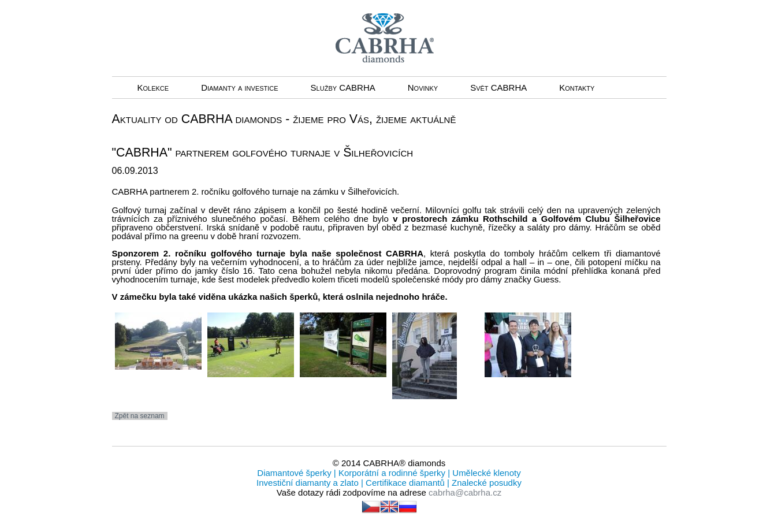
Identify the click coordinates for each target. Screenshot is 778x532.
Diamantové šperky (295, 473)
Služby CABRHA (343, 88)
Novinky (423, 88)
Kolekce (153, 88)
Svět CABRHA (498, 88)
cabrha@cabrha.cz (465, 492)
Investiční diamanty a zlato (309, 483)
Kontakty (577, 88)
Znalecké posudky (485, 483)
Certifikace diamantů (405, 483)
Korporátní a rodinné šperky (391, 473)
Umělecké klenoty (485, 473)
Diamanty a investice (239, 88)
